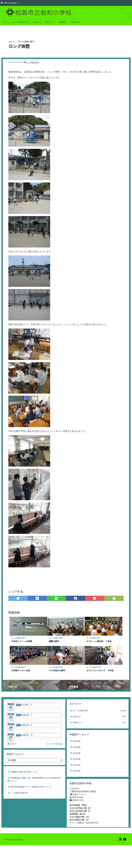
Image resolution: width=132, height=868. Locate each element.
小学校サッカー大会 (21, 671)
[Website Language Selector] (11, 3)
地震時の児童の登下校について (25, 773)
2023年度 (77, 761)
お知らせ (37, 22)
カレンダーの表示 (54, 745)
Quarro (20, 842)
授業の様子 (54, 642)
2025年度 (77, 748)
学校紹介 (62, 22)
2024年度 (77, 755)
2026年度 (77, 742)
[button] (11, 745)
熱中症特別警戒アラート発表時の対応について (33, 789)
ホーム (6, 22)
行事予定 (75, 22)
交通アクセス (79, 796)
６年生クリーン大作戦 (22, 642)
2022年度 (77, 767)
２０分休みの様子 (57, 671)
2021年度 (77, 773)
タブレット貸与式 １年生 (99, 642)
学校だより (50, 22)
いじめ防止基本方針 (20, 795)
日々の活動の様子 (21, 22)
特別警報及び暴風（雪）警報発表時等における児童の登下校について (34, 781)
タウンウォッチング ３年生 (100, 671)
